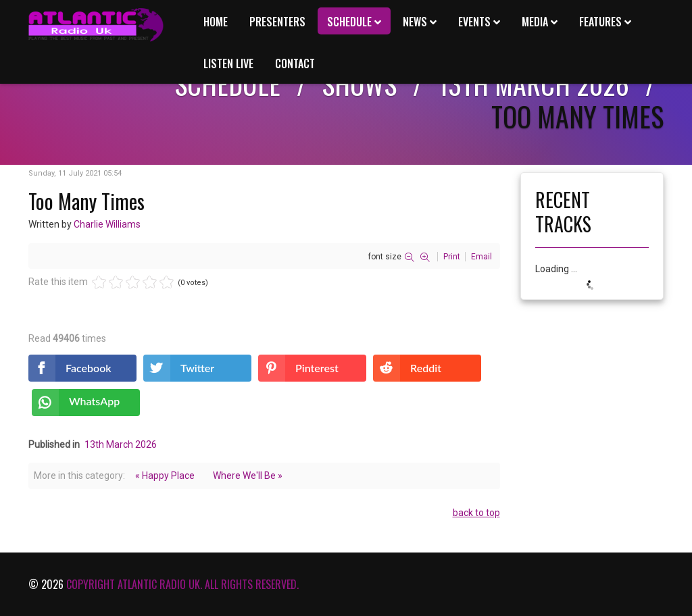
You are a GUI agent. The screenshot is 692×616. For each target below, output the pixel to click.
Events (474, 22)
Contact (295, 63)
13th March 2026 (121, 444)
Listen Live (228, 63)
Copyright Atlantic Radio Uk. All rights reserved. (182, 584)
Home (216, 22)
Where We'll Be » (248, 476)
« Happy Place (165, 476)
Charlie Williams (107, 224)
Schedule (349, 22)
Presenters (277, 22)
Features (600, 22)
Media (535, 22)
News (415, 22)
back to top (476, 513)
